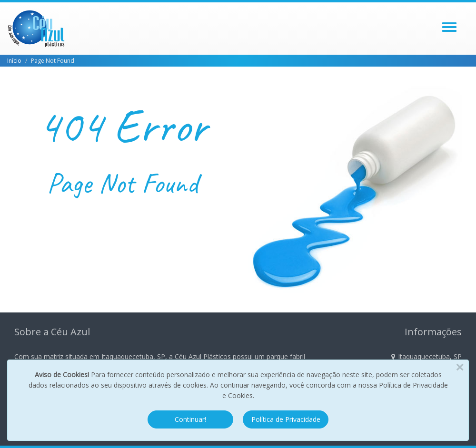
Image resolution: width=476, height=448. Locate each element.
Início (14, 61)
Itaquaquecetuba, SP (426, 356)
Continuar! (190, 419)
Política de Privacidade (286, 419)
